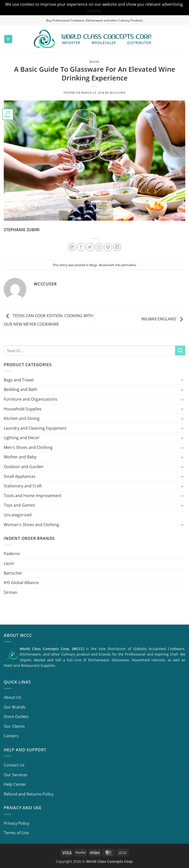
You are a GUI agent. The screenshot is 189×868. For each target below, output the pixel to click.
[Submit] (180, 351)
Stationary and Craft (23, 486)
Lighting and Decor (22, 438)
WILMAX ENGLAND (163, 319)
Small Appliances (20, 476)
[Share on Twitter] (90, 247)
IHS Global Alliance (21, 583)
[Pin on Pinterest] (108, 247)
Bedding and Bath (21, 389)
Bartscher (13, 573)
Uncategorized (18, 515)
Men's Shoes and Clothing (28, 447)
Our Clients (14, 726)
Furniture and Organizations (31, 399)
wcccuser (117, 93)
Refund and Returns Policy (29, 794)
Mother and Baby (20, 457)
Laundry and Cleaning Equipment (35, 428)
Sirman (11, 592)
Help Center (15, 784)
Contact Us (14, 765)
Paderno (12, 554)
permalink (128, 265)
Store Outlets (16, 717)
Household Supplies (23, 409)
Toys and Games (19, 505)
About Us (13, 697)
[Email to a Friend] (99, 247)
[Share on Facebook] (81, 247)
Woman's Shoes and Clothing (31, 525)
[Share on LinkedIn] (117, 247)
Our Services (16, 775)
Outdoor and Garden (24, 467)
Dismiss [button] (94, 11)
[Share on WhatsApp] (72, 247)
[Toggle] (182, 380)
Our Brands (15, 707)
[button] (8, 39)
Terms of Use (16, 833)
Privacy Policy (17, 823)
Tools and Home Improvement (33, 496)
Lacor (9, 563)
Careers (11, 736)
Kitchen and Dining (22, 418)
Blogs (94, 62)
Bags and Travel (19, 380)
